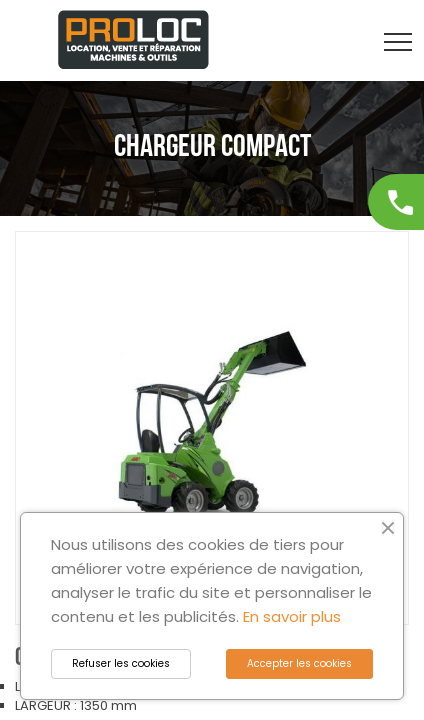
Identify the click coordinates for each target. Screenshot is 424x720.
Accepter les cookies (299, 663)
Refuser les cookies (121, 663)
